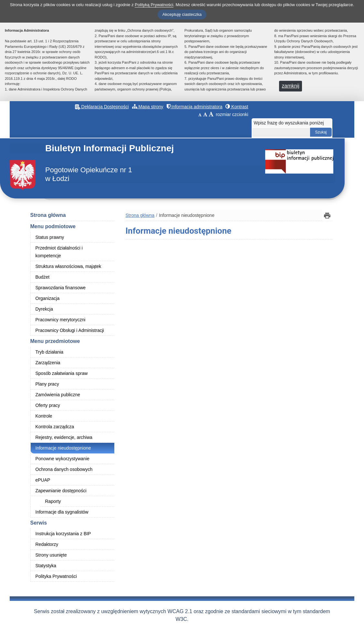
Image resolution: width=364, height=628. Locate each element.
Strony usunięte (51, 555)
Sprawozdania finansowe (61, 288)
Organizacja (48, 298)
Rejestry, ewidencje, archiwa (64, 437)
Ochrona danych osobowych (64, 469)
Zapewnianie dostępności (61, 491)
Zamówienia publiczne (58, 395)
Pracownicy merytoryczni (61, 320)
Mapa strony (148, 107)
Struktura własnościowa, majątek (68, 266)
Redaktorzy (47, 544)
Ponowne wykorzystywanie (62, 459)
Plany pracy (47, 384)
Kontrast (237, 107)
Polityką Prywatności (154, 5)
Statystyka (46, 566)
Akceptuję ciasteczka (182, 14)
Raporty (53, 501)
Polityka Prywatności (56, 576)
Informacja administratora (195, 107)
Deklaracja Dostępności (102, 107)
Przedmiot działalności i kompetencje (59, 252)
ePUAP (43, 480)
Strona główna (48, 215)
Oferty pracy (48, 405)
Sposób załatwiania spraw (62, 373)
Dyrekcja (44, 309)
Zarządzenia (48, 363)
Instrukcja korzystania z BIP (63, 534)
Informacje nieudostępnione (63, 448)
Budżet (43, 277)
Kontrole (44, 416)
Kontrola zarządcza (55, 427)
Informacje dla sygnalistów (62, 512)
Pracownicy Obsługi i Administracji (70, 330)
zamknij (291, 86)
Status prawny (50, 237)
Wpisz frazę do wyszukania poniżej (289, 123)
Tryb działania (50, 352)
